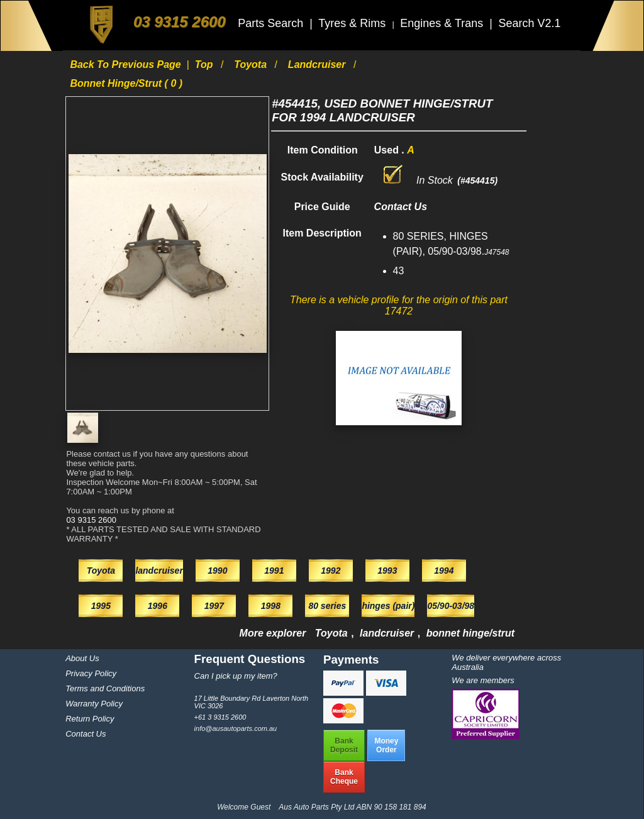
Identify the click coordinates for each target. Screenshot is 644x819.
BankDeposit (344, 745)
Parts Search (272, 23)
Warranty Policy (94, 704)
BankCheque (344, 777)
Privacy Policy (91, 673)
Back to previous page (127, 64)
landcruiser (318, 64)
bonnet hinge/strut (470, 633)
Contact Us (86, 734)
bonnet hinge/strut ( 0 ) (126, 83)
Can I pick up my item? (236, 676)
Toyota (252, 64)
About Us (82, 658)
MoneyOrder (386, 745)
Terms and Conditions (105, 688)
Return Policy (90, 719)
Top (205, 64)
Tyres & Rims (353, 23)
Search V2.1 (529, 23)
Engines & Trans (443, 23)
